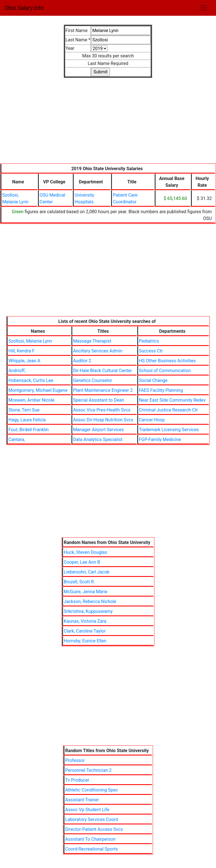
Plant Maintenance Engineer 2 (103, 390)
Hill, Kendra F (22, 351)
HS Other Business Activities (167, 361)
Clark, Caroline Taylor (85, 631)
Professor (75, 760)
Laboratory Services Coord (92, 819)
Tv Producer (77, 780)
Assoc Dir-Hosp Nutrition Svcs (103, 420)
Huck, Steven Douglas (85, 552)
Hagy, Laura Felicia (27, 420)
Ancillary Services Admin (98, 351)
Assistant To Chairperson (90, 839)
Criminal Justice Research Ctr (168, 410)
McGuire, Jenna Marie (86, 592)
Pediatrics (149, 341)
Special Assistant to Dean (99, 400)
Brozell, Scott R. (79, 582)
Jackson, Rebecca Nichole (90, 601)
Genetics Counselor (93, 380)
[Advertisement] (108, 124)
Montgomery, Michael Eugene (38, 390)
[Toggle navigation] (204, 8)
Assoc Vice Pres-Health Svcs (102, 410)
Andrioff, (17, 371)
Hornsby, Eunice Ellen (85, 641)
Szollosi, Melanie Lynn (30, 341)
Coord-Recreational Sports (92, 849)
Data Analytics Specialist (98, 439)
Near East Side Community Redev (172, 400)
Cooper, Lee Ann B (82, 562)
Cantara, (17, 439)
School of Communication (165, 371)
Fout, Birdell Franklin (29, 430)
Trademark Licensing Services (169, 430)
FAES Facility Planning (161, 390)
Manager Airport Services (98, 430)
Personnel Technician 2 (88, 770)
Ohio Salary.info (24, 8)
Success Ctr (151, 351)
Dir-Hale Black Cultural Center (103, 371)
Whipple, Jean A (24, 361)
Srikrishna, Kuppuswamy (88, 611)
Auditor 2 (82, 361)
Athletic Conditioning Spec (92, 790)
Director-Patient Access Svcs (94, 829)
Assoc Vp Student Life (87, 810)
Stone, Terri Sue (24, 410)
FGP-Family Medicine (160, 439)
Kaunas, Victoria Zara (85, 621)
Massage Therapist (92, 341)
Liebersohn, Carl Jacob (87, 572)
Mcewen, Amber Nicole (31, 400)
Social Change (153, 380)
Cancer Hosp (152, 420)
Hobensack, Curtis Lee (31, 380)
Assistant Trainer (82, 800)
